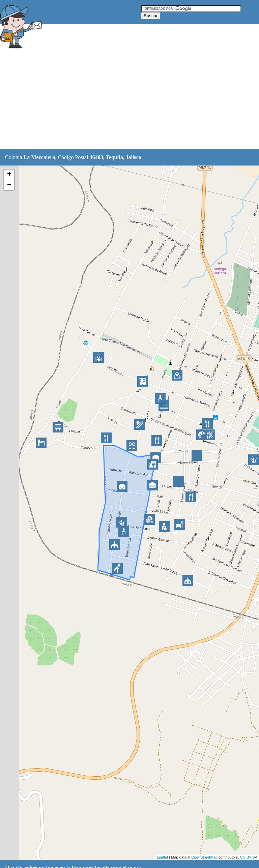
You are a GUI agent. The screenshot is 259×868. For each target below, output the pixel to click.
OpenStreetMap (204, 857)
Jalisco (134, 157)
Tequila (114, 157)
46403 (96, 157)
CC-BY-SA (249, 857)
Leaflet (162, 857)
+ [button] (9, 175)
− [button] (9, 185)
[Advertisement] (123, 100)
